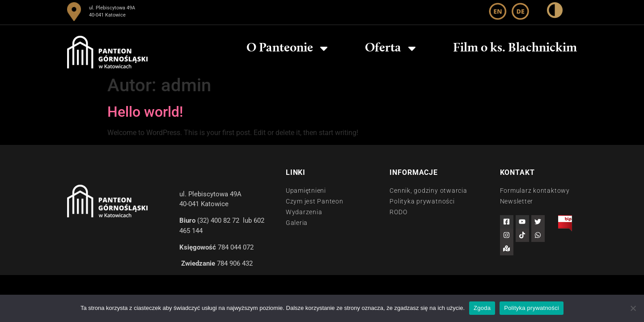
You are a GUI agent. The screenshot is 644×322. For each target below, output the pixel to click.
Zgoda (482, 308)
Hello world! (145, 112)
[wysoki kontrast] (555, 12)
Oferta (392, 48)
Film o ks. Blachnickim (515, 48)
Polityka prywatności (532, 308)
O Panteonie (288, 48)
